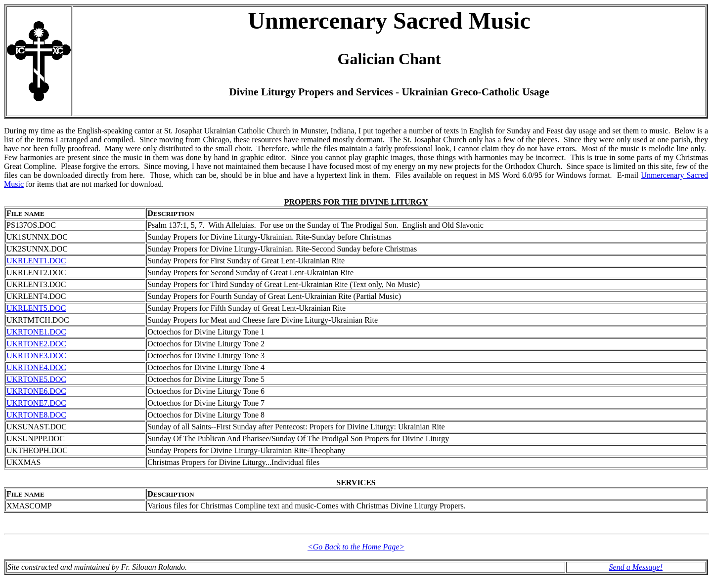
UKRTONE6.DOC (36, 391)
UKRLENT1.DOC (36, 261)
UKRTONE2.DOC (36, 344)
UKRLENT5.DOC (36, 308)
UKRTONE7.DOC (36, 403)
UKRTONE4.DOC (36, 367)
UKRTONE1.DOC (36, 332)
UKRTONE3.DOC (36, 356)
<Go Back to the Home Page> (356, 547)
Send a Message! (636, 567)
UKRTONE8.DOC (36, 415)
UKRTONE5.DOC (36, 379)
